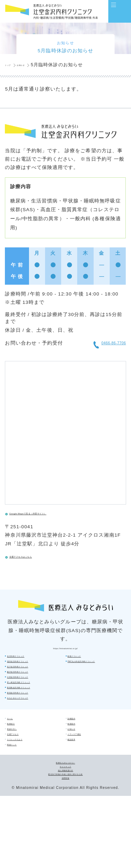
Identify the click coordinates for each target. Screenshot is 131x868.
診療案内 (78, 732)
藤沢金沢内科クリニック (33, 705)
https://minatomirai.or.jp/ (65, 656)
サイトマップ (65, 823)
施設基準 (78, 778)
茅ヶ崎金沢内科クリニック (95, 681)
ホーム (16, 732)
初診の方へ (20, 755)
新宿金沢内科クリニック (93, 705)
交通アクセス (22, 767)
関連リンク (20, 790)
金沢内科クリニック (28, 669)
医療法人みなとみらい (65, 815)
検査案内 (78, 744)
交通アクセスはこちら (41, 562)
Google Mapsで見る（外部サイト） (57, 519)
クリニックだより (26, 778)
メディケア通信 (85, 767)
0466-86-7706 (99, 346)
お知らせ (78, 755)
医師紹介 (18, 744)
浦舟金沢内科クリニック (33, 681)
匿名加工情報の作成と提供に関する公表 (65, 840)
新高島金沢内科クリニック (95, 693)
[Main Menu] (120, 11)
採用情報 (65, 848)
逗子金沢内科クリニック (33, 693)
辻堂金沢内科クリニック (93, 669)
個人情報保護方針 (65, 831)
